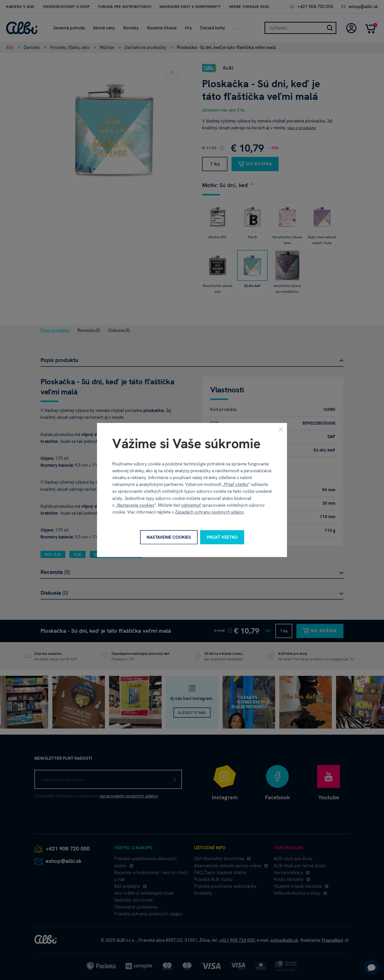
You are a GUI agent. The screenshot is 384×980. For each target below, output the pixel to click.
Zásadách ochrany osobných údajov (209, 512)
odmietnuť (191, 505)
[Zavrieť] (281, 429)
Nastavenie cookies (136, 505)
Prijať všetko (236, 485)
